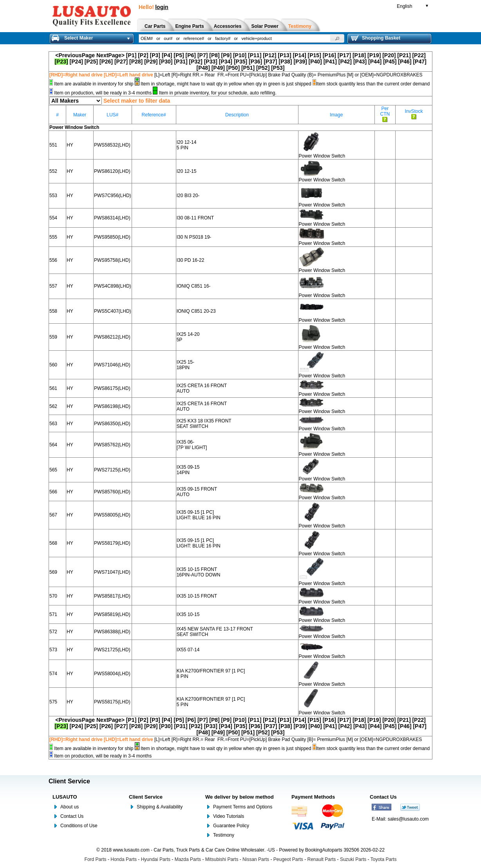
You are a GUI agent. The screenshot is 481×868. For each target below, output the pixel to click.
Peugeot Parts (288, 859)
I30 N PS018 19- (194, 237)
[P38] (285, 62)
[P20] (389, 55)
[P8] (214, 55)
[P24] (76, 62)
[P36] (255, 62)
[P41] (330, 62)
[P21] (404, 55)
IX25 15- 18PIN (185, 365)
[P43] (360, 62)
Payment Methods (313, 797)
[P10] (240, 55)
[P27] (121, 62)
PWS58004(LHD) (112, 674)
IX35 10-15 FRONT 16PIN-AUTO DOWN (199, 572)
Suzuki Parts (353, 859)
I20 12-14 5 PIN (187, 145)
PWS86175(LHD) (112, 388)
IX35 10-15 (188, 614)
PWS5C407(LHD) (113, 311)
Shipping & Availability (160, 807)
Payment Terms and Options (243, 807)
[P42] (345, 62)
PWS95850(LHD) (112, 237)
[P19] (374, 55)
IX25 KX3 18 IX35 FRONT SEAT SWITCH (204, 424)
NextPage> (110, 55)
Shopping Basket (376, 38)
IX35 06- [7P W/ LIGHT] (192, 445)
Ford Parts (96, 859)
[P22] (419, 55)
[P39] (300, 62)
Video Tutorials (229, 816)
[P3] (155, 55)
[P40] (315, 62)
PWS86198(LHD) (112, 406)
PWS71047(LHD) (112, 572)
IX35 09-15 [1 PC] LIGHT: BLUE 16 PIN (199, 515)
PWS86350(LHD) (112, 424)
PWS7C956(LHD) (113, 196)
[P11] (255, 55)
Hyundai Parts (156, 859)
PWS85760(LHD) (112, 492)
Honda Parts (124, 859)
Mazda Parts (188, 859)
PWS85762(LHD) (112, 445)
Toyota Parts (384, 859)
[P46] (405, 62)
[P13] (284, 55)
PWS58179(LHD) (112, 543)
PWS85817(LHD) (112, 596)
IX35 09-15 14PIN (188, 470)
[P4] (167, 55)
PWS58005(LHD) (112, 515)
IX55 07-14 (188, 650)
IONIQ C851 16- (194, 286)
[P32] (196, 62)
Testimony (224, 835)
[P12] (269, 55)
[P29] (151, 62)
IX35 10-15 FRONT (197, 596)
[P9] (226, 55)
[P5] (179, 55)
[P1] (131, 55)
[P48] (203, 68)
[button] (337, 38)
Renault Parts (322, 859)
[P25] (91, 62)
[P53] (278, 68)
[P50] (233, 68)
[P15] (315, 55)
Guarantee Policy (231, 826)
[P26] (106, 62)
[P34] (226, 62)
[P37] (270, 62)
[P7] (203, 55)
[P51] (248, 68)
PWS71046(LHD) (112, 365)
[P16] (329, 55)
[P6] (191, 55)
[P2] (143, 55)
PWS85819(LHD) (112, 614)
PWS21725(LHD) (112, 650)
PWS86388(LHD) (112, 632)
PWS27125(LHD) (112, 470)
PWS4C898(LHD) (113, 286)
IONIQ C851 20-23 (196, 311)
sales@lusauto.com (408, 819)
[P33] (211, 62)
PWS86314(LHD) (112, 218)
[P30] (166, 62)
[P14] (299, 55)
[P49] (218, 68)
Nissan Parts (256, 859)
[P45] (390, 62)
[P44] (375, 62)
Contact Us (72, 816)
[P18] (359, 55)
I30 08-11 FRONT (195, 218)
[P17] (344, 55)
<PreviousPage (75, 55)
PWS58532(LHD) (112, 145)
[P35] (240, 62)
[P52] (263, 68)
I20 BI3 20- (188, 196)
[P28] (136, 62)
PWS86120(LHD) (112, 171)
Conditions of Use (79, 826)
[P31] (181, 62)
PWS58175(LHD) (112, 702)
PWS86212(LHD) (112, 337)
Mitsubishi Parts (222, 859)
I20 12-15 (187, 171)
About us (70, 807)
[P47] (420, 62)
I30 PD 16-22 (191, 260)
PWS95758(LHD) (112, 260)
